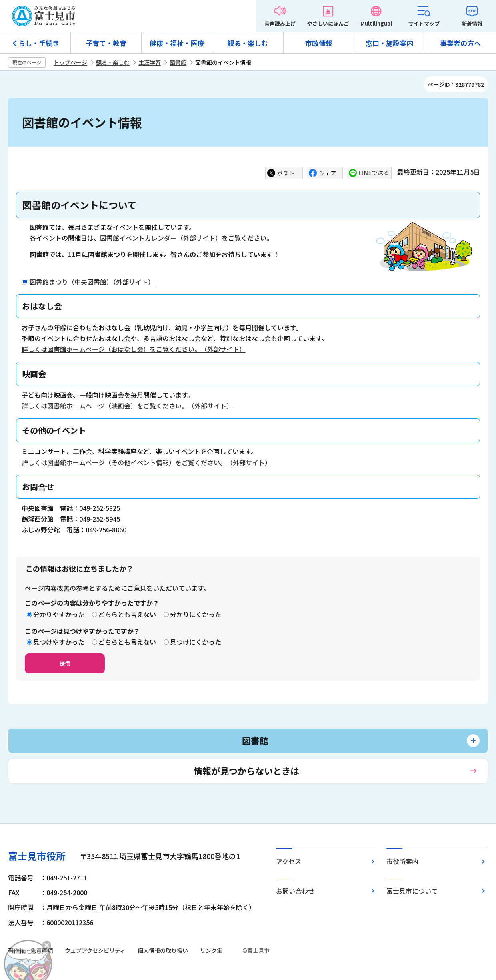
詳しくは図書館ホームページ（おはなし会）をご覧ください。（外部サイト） (134, 349)
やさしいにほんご (328, 23)
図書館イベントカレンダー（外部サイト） (161, 238)
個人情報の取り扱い (163, 950)
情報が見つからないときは (246, 771)
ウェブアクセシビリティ (95, 950)
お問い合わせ (295, 891)
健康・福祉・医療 (177, 43)
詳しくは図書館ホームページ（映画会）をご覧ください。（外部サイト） (127, 406)
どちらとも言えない (127, 614)
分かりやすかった (59, 614)
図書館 (178, 62)
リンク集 (211, 950)
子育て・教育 (106, 43)
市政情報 (319, 43)
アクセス (289, 861)
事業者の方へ (460, 43)
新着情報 (472, 23)
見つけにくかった (196, 642)
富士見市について (412, 891)
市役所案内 (402, 861)
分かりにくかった (196, 614)
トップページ (70, 62)
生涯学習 (150, 62)
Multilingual (376, 23)
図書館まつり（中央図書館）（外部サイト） (92, 282)
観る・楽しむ (248, 43)
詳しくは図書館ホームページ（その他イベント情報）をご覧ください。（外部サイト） (146, 462)
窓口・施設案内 (389, 43)
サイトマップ (424, 23)
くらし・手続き (35, 43)
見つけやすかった (59, 642)
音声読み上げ (280, 23)
